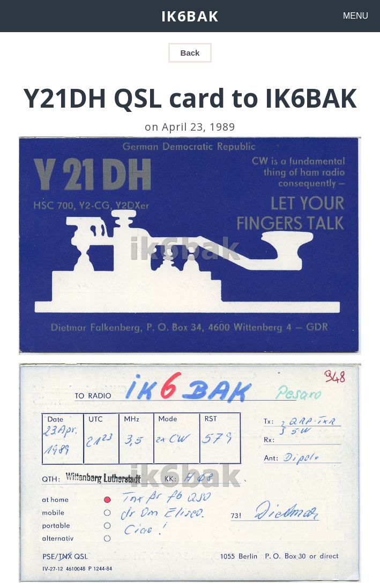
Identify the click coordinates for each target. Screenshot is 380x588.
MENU (356, 16)
